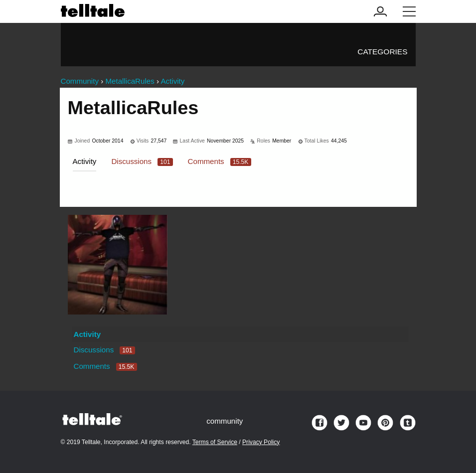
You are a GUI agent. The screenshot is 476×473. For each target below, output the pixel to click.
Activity (85, 161)
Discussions (142, 161)
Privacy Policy (261, 442)
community (225, 421)
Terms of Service (215, 442)
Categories (382, 52)
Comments (220, 161)
